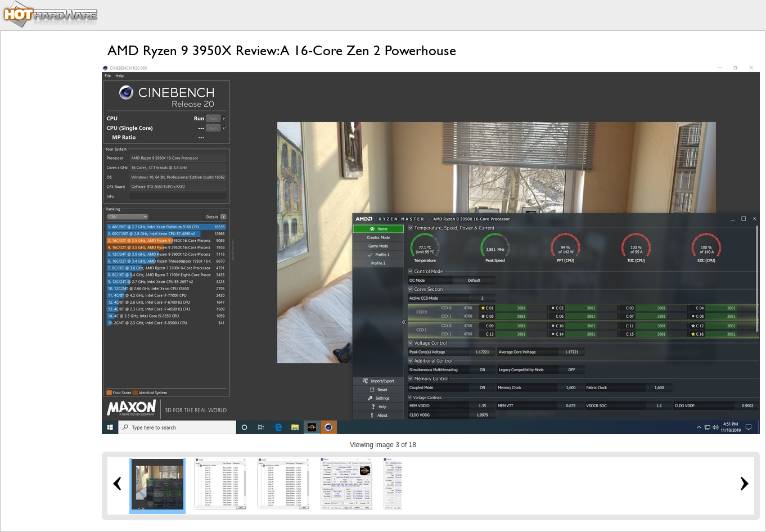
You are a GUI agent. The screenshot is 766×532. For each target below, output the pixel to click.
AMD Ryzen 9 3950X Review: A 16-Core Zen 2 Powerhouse (282, 50)
